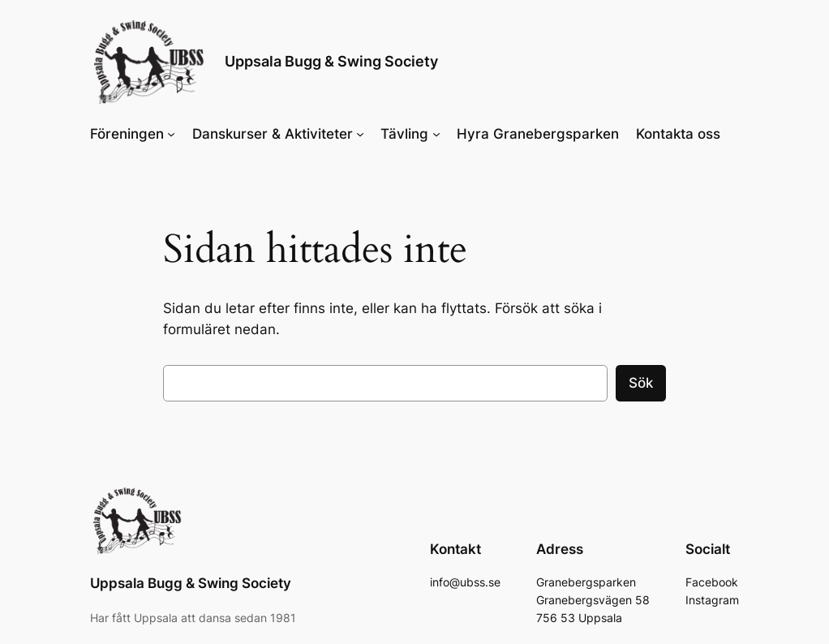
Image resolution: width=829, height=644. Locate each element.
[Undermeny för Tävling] (436, 134)
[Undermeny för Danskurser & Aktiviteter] (360, 134)
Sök (641, 383)
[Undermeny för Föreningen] (171, 134)
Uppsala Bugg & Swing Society (331, 61)
